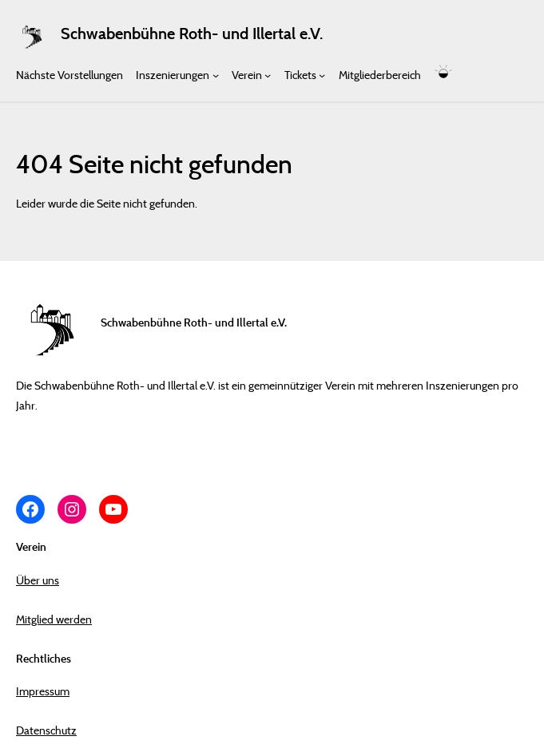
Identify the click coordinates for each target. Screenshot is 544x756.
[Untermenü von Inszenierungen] (216, 74)
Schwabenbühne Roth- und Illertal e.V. (192, 34)
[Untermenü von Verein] (268, 74)
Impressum (43, 691)
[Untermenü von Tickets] (322, 74)
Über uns (38, 580)
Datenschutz (46, 730)
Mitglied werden (54, 619)
